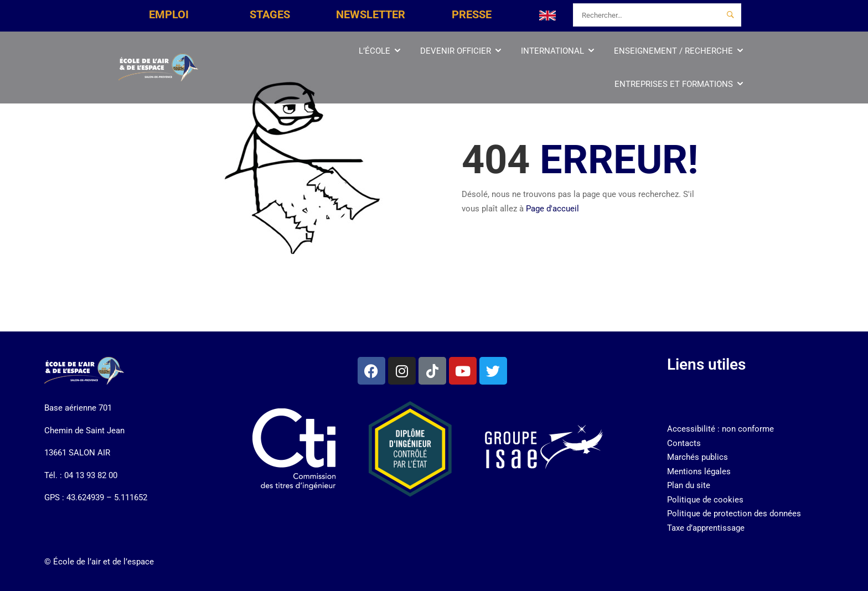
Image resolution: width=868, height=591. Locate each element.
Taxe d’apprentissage (706, 528)
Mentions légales (699, 471)
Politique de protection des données (734, 514)
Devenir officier (456, 51)
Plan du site (689, 485)
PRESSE (472, 14)
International (552, 51)
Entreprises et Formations (674, 84)
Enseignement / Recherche (673, 51)
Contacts (684, 443)
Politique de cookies (705, 500)
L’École (374, 51)
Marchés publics (697, 457)
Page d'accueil (552, 209)
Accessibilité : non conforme (720, 429)
